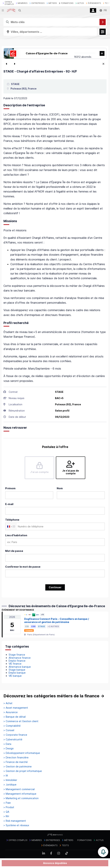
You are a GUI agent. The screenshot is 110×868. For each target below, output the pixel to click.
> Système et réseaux (16, 825)
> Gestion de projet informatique (23, 771)
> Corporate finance (15, 735)
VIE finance (15, 664)
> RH (6, 816)
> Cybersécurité (13, 739)
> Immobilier (10, 780)
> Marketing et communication (21, 798)
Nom (60, 488)
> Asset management (16, 708)
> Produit (9, 807)
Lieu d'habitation (16, 535)
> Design (9, 749)
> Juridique (10, 785)
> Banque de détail (15, 717)
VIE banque (15, 676)
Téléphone (12, 520)
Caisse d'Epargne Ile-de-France (47, 53)
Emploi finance (17, 661)
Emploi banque (17, 673)
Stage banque (17, 670)
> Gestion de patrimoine (18, 767)
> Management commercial (19, 789)
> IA (6, 776)
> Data (7, 744)
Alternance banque (20, 667)
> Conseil (9, 730)
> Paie (7, 803)
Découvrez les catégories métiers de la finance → (54, 696)
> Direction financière (16, 758)
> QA (6, 812)
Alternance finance (20, 658)
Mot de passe (14, 551)
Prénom (10, 488)
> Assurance (11, 712)
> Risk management (15, 821)
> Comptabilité (12, 726)
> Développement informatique (22, 753)
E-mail (9, 504)
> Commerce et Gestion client (21, 721)
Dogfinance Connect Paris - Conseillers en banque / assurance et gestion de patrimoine (57, 621)
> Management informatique (20, 794)
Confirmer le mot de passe (23, 567)
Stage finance (17, 655)
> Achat (8, 703)
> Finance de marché (16, 762)
